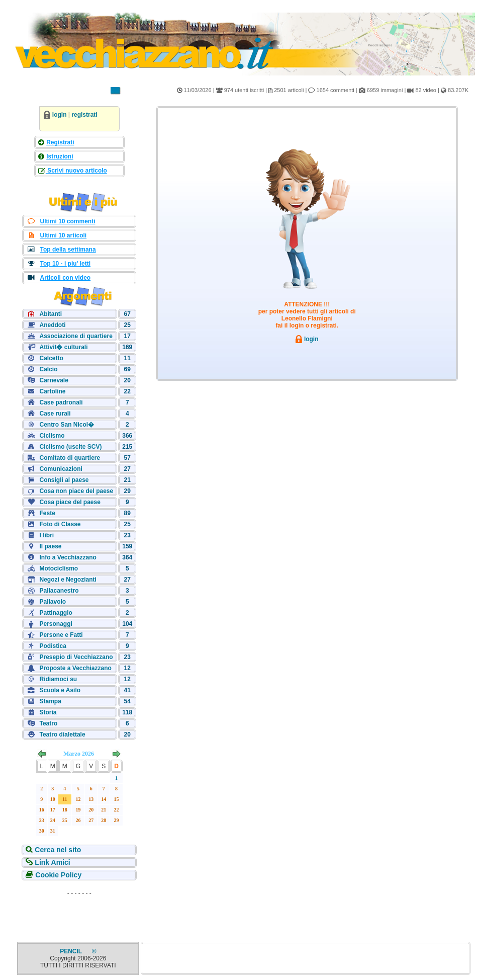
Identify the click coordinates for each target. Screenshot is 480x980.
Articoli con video (65, 278)
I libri (46, 535)
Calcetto (51, 358)
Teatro (48, 723)
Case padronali (61, 402)
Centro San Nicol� (67, 425)
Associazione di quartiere (76, 336)
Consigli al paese (64, 480)
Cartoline (52, 391)
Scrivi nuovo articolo (76, 171)
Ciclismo (52, 436)
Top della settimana (68, 250)
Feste (47, 513)
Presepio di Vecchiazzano (76, 657)
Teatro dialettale (62, 734)
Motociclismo (59, 568)
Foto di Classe (60, 524)
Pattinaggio (56, 613)
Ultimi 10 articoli (63, 235)
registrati (84, 115)
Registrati (60, 142)
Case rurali (55, 414)
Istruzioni (60, 156)
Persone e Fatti (61, 635)
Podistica (53, 646)
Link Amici (51, 862)
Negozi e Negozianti (68, 580)
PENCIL (72, 951)
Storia (48, 712)
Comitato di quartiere (70, 458)
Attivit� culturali (63, 347)
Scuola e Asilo (60, 690)
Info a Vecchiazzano (68, 557)
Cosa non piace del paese (76, 491)
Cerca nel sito (57, 850)
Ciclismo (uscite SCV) (70, 447)
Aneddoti (52, 325)
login (60, 115)
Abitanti (51, 314)
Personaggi (56, 624)
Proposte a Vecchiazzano (75, 668)
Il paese (50, 546)
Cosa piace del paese (70, 502)
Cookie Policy (57, 875)
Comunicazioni (61, 469)
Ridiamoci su (58, 679)
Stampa (50, 701)
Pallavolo (53, 602)
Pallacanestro (59, 591)
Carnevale (54, 380)
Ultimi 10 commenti (67, 221)
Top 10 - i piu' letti (65, 264)
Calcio (48, 369)
